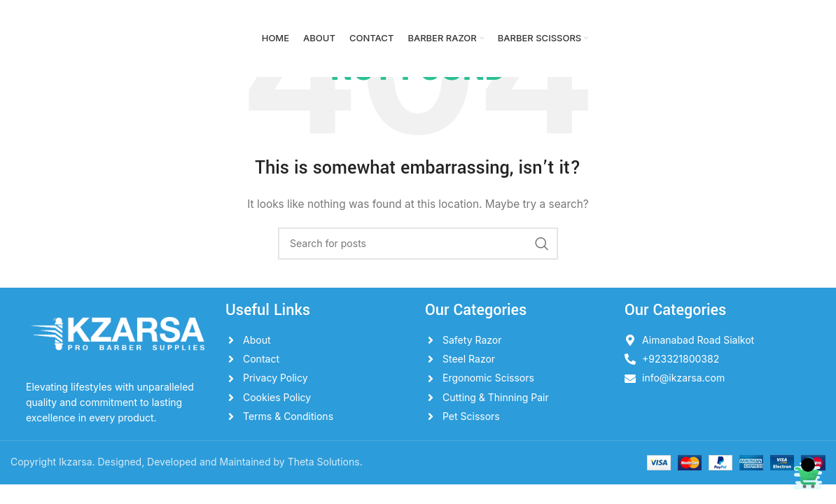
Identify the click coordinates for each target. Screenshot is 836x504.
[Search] (418, 244)
